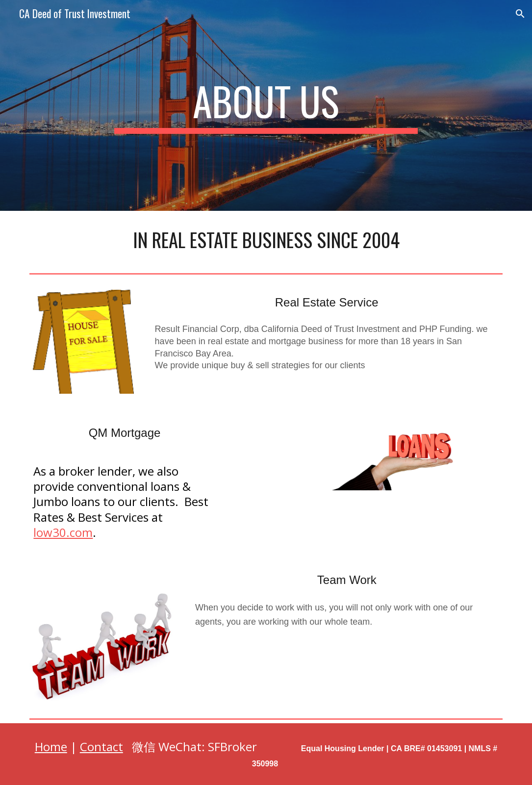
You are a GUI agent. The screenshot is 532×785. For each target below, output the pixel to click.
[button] (520, 14)
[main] (266, 105)
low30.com (63, 532)
